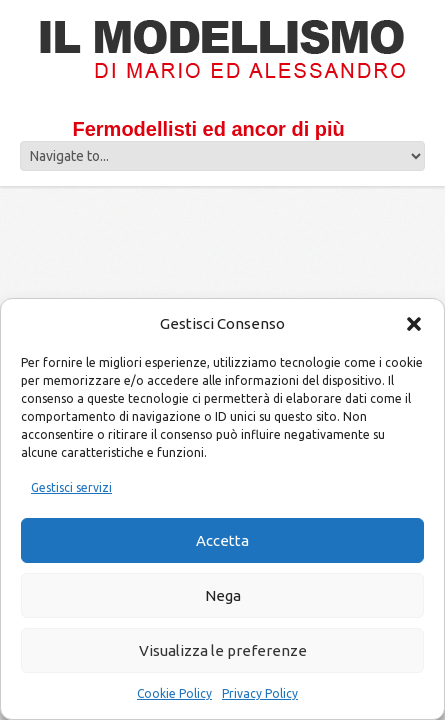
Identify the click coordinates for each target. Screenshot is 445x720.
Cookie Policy (174, 693)
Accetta (222, 540)
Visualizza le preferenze (223, 650)
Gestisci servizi (71, 487)
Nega (223, 595)
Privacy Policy (260, 693)
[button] (414, 324)
